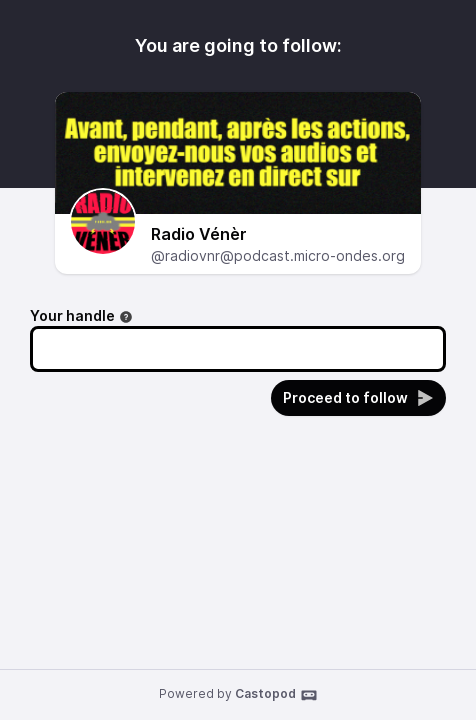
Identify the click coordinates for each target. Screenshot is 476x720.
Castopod (276, 695)
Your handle (81, 315)
